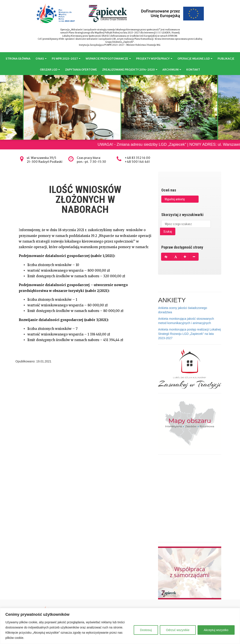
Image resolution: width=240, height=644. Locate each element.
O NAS (41, 59)
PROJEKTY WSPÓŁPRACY (154, 59)
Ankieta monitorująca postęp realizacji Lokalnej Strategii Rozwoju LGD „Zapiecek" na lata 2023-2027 (189, 334)
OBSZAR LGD (50, 70)
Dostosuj (146, 630)
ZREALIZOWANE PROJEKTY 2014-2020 (130, 70)
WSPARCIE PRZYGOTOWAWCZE (108, 59)
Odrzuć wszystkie (178, 630)
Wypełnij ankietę (175, 199)
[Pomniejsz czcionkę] (194, 257)
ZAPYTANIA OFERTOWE (81, 70)
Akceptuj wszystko (216, 630)
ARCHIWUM (172, 70)
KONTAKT (193, 70)
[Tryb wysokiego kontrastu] (166, 257)
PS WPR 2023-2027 (66, 59)
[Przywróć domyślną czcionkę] (176, 257)
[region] (120, 626)
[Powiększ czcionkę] (185, 257)
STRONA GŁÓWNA (18, 59)
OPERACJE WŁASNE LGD (195, 59)
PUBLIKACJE (226, 59)
